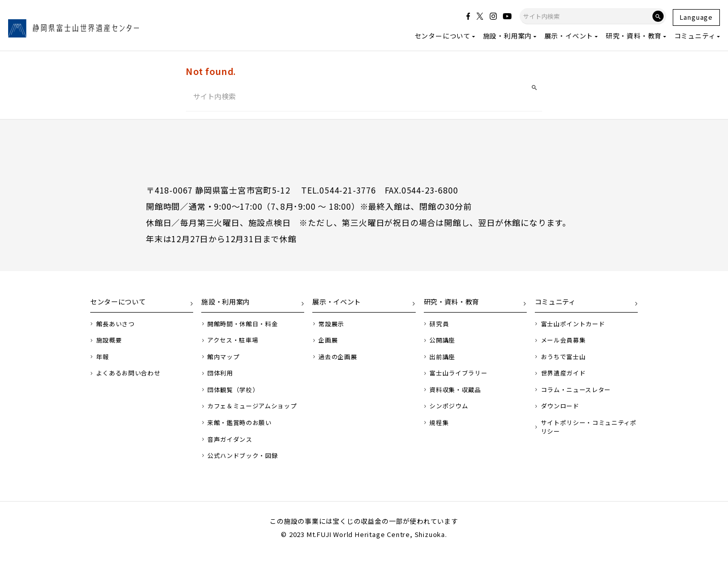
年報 (104, 363)
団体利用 (222, 380)
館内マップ (225, 363)
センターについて (443, 36)
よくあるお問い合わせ (132, 380)
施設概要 (111, 346)
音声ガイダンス (232, 458)
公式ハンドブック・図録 (246, 476)
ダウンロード (562, 415)
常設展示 (333, 329)
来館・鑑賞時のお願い (243, 441)
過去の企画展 (340, 363)
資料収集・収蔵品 (458, 398)
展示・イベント (569, 36)
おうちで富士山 (566, 363)
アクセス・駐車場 (235, 346)
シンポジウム (451, 415)
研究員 (440, 329)
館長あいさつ (118, 329)
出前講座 (444, 363)
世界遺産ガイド (566, 380)
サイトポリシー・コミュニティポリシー (587, 437)
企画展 (329, 346)
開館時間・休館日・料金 (246, 329)
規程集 (440, 432)
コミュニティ (695, 36)
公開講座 (444, 346)
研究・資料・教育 (634, 36)
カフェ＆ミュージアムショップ (253, 419)
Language (696, 17)
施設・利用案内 (508, 36)
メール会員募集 (566, 346)
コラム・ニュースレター (580, 398)
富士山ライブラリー (461, 380)
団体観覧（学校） (236, 398)
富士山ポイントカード (576, 329)
